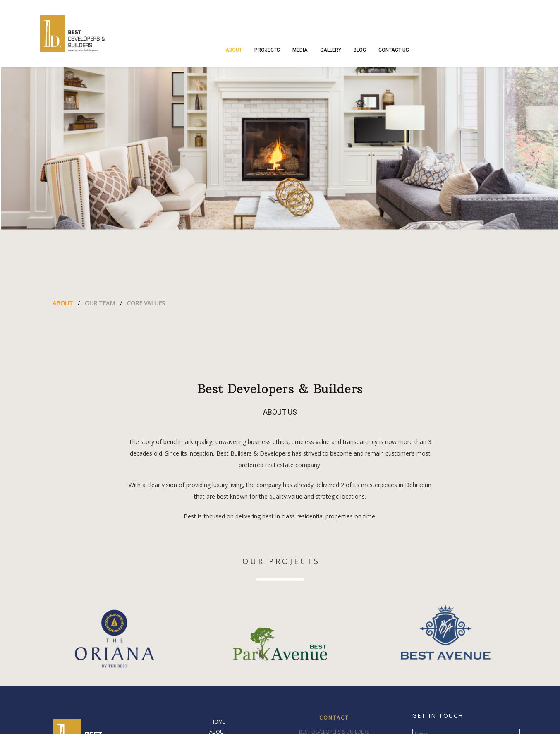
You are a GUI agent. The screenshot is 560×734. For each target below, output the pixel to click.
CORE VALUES (146, 303)
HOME (218, 722)
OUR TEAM (100, 303)
